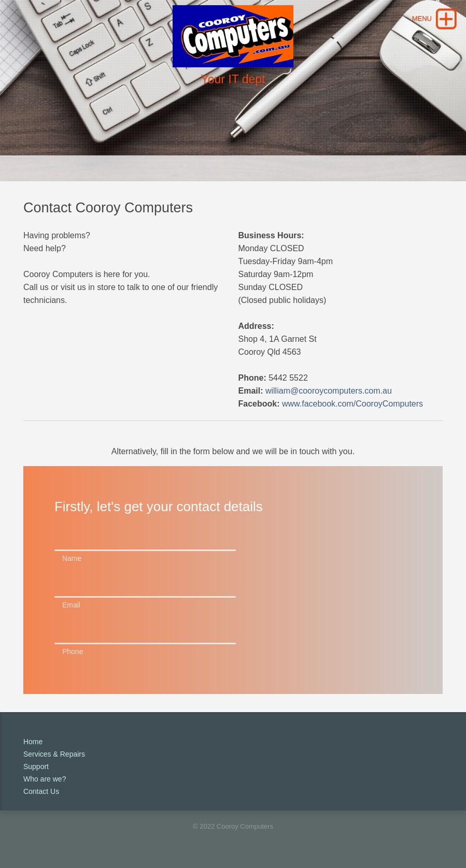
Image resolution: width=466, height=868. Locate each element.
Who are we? (45, 779)
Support (36, 766)
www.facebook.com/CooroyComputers (352, 404)
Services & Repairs (54, 754)
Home (33, 742)
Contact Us (41, 791)
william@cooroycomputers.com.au (329, 391)
